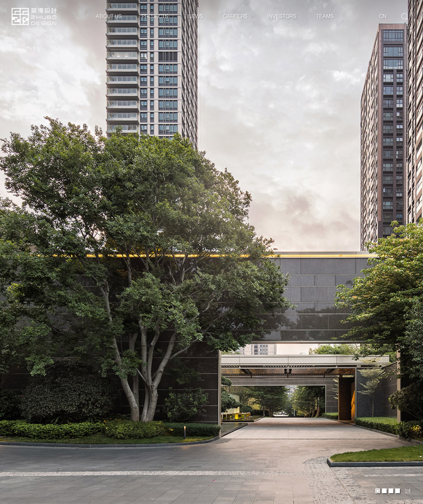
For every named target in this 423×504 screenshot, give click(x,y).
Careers (235, 16)
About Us (109, 16)
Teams (325, 16)
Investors (282, 16)
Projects (155, 16)
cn (383, 16)
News (196, 16)
